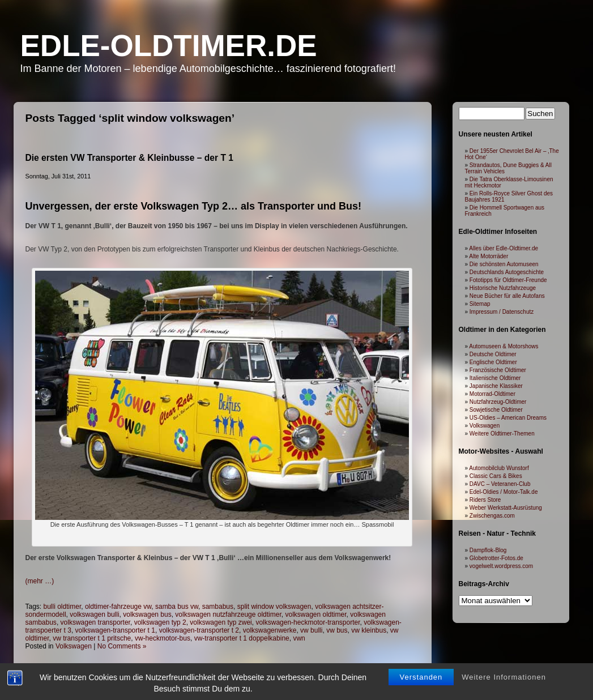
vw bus (337, 630)
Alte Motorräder (489, 256)
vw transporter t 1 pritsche (92, 638)
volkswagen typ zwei (221, 622)
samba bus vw (177, 607)
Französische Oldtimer (498, 370)
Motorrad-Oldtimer (492, 394)
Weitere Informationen (504, 677)
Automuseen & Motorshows (504, 346)
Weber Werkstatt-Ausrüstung (506, 508)
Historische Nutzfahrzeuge (503, 288)
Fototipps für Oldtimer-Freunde (508, 280)
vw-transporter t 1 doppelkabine (242, 638)
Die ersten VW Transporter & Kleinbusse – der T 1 (129, 158)
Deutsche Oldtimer (493, 354)
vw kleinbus (369, 630)
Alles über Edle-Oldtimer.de (504, 248)
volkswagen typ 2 (160, 622)
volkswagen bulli (94, 614)
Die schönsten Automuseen (504, 264)
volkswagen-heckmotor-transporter (308, 622)
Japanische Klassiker (496, 386)
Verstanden (421, 677)
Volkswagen (74, 646)
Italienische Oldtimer (495, 378)
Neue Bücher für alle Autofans (507, 296)
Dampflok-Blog (488, 550)
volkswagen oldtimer (315, 614)
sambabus (218, 607)
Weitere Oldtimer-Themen (502, 434)
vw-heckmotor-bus (163, 638)
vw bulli (311, 630)
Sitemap (480, 304)
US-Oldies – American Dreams (508, 418)
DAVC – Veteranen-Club (500, 484)
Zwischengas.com (492, 516)
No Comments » (122, 646)
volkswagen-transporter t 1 (115, 630)
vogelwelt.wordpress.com (501, 566)
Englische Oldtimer (493, 362)
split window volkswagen (274, 607)
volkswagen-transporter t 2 (199, 630)
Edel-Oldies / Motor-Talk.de (504, 492)
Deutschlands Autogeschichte (507, 272)
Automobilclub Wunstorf (499, 468)
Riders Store (485, 500)
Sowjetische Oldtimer (496, 410)
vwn (299, 638)
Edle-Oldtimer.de (169, 46)
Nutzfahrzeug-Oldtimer (498, 402)
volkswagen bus (147, 614)
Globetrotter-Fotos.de (496, 558)
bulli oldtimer (63, 607)
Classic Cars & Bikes (496, 476)
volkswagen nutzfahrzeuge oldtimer (228, 614)
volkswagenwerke (270, 630)
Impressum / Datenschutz (502, 312)
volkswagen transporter (95, 622)
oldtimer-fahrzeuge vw (118, 607)
